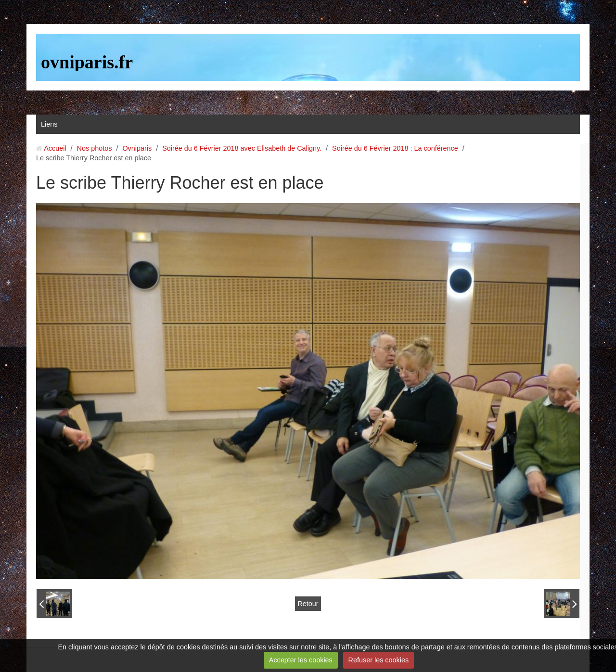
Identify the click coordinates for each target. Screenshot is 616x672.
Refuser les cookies (379, 660)
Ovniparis (137, 148)
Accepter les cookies (301, 660)
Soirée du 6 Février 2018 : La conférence (395, 148)
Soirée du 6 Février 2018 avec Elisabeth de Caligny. (242, 148)
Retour (308, 604)
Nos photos (95, 148)
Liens (49, 124)
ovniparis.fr (87, 62)
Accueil (55, 148)
